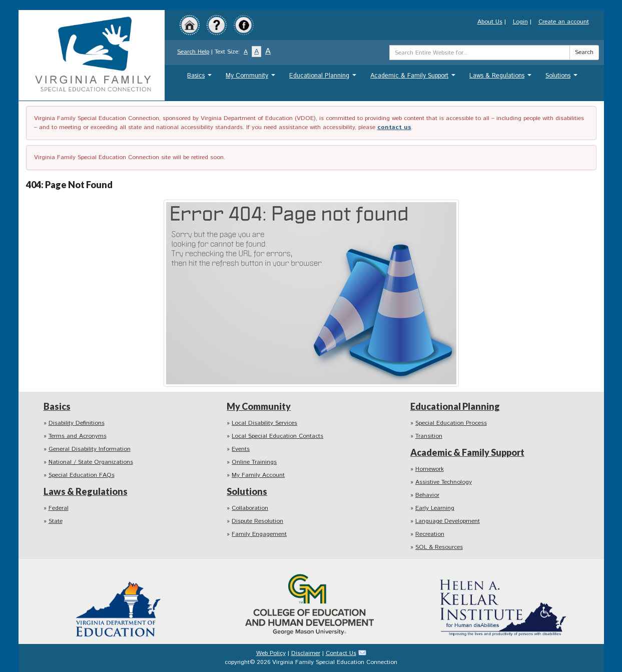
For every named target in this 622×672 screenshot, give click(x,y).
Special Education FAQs (82, 475)
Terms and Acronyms (78, 436)
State (56, 521)
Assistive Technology (444, 482)
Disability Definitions (77, 423)
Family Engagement (259, 534)
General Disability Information (90, 449)
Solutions (563, 78)
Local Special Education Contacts (277, 436)
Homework (430, 469)
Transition (429, 436)
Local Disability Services (264, 423)
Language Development (448, 521)
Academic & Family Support (414, 78)
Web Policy (271, 653)
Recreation (430, 534)
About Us (490, 22)
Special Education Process (451, 423)
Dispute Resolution (257, 521)
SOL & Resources (439, 547)
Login (520, 22)
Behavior (427, 495)
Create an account (564, 22)
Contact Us (341, 653)
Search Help (193, 52)
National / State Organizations (91, 462)
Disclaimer (306, 653)
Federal (59, 508)
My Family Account (258, 475)
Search (584, 52)
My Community (252, 78)
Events (241, 449)
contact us (394, 127)
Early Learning (435, 508)
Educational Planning (324, 78)
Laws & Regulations (502, 78)
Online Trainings (254, 462)
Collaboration (250, 508)
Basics (201, 78)
